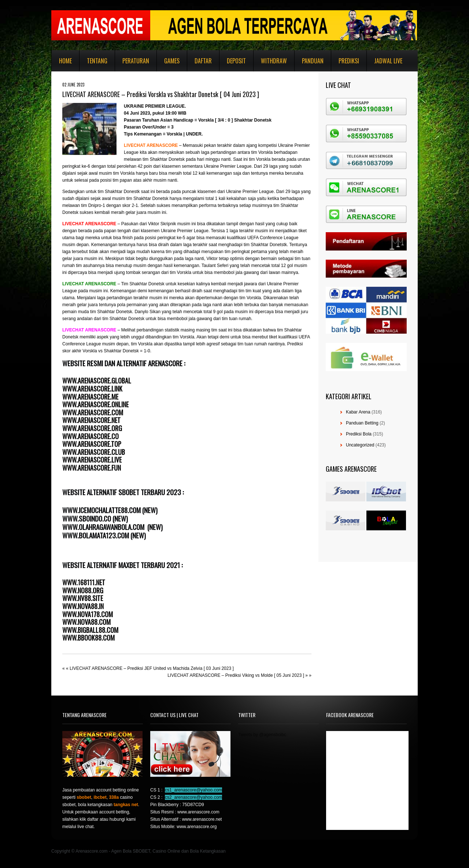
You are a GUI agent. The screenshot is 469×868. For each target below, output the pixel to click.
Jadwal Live (388, 61)
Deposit (236, 61)
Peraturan (136, 61)
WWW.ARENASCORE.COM (93, 412)
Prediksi (349, 61)
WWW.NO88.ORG (83, 590)
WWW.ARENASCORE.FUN (92, 468)
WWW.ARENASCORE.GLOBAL (97, 381)
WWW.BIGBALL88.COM (90, 630)
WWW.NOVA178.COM (88, 614)
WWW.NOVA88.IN (83, 606)
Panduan (313, 61)
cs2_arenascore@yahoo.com (193, 797)
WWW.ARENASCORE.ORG (92, 428)
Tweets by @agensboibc (262, 735)
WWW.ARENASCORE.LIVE (92, 460)
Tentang (97, 61)
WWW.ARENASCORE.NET (91, 420)
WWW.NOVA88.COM (86, 622)
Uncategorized (360, 445)
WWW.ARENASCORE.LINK (92, 389)
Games (172, 61)
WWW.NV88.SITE (83, 598)
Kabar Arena (358, 412)
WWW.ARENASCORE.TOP (92, 444)
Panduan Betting (362, 423)
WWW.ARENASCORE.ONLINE (95, 404)
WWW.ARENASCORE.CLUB (94, 452)
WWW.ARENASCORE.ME (90, 397)
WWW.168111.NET (84, 582)
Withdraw (274, 61)
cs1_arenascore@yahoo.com (193, 790)
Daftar (203, 61)
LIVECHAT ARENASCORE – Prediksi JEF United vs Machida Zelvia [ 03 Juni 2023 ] (152, 668)
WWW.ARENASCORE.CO (91, 436)
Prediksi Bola (359, 434)
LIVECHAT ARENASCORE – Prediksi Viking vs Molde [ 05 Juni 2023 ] (236, 675)
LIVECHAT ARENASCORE (151, 145)
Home (65, 61)
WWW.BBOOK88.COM (88, 638)
